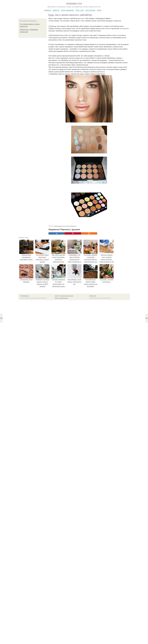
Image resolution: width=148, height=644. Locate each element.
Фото (99, 10)
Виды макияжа (68, 10)
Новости (56, 10)
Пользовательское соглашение (66, 296)
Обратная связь (93, 296)
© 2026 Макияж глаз (25, 296)
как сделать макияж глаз (70, 226)
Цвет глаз (80, 10)
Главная (47, 10)
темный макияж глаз (59, 226)
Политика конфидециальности (61, 298)
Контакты (57, 296)
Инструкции (90, 10)
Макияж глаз (74, 4)
